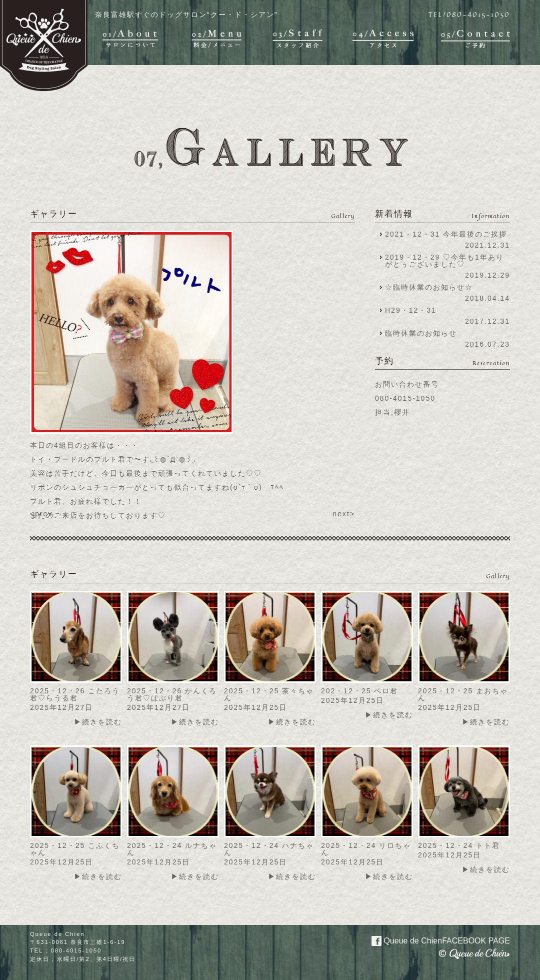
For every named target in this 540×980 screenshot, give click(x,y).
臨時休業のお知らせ (421, 333)
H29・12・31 (414, 310)
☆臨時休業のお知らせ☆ (429, 287)
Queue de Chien (435, 940)
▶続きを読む (98, 722)
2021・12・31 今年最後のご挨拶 (446, 234)
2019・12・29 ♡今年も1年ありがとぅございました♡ (444, 261)
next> (344, 514)
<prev (41, 514)
